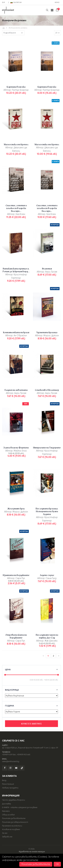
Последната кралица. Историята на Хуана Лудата (47, 511)
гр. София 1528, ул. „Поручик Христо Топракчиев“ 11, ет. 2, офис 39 (30, 748)
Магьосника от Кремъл (16, 145)
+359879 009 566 (9, 755)
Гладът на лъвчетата (16, 390)
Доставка (6, 804)
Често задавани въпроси (13, 800)
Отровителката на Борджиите (16, 636)
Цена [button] (8, 669)
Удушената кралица (47, 332)
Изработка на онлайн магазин (32, 852)
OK (57, 864)
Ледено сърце (47, 575)
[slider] (5, 675)
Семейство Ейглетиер (47, 390)
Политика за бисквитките (14, 818)
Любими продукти (10, 788)
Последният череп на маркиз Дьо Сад (47, 636)
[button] (47, 10)
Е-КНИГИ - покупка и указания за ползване (20, 807)
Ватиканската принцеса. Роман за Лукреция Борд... (16, 270)
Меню (57, 2)
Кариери (6, 811)
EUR (3, 2)
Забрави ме (7, 837)
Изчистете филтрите (31, 724)
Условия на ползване (11, 829)
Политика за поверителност (15, 822)
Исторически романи (18, 28)
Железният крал (16, 509)
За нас (5, 833)
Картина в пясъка (16, 87)
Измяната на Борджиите (16, 575)
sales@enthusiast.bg (11, 761)
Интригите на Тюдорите (47, 448)
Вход (4, 780)
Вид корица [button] (12, 690)
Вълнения (47, 269)
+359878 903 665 (23, 755)
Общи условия (8, 815)
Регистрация (8, 784)
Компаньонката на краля (16, 332)
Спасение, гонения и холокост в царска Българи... (16, 208)
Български (16, 2)
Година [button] (9, 706)
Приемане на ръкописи (12, 826)
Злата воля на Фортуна (16, 448)
